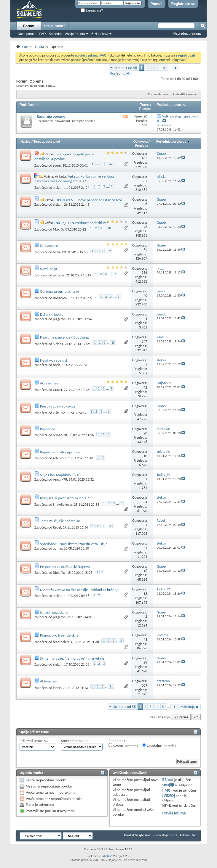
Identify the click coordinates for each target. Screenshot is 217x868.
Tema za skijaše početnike (60, 521)
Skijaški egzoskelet (54, 612)
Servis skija (48, 269)
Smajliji (168, 785)
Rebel (57, 527)
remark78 (60, 435)
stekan (58, 188)
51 (165, 68)
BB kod (168, 780)
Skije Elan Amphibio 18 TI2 (61, 475)
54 (145, 502)
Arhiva (185, 835)
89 (145, 250)
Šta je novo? (55, 26)
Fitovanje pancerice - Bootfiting (64, 337)
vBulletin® (106, 856)
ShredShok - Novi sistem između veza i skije (74, 544)
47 (111, 164)
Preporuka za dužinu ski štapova (65, 567)
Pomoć (157, 4)
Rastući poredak (123, 745)
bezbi (57, 252)
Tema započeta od (47, 141)
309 (144, 685)
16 (145, 571)
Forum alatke (157, 94)
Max (56, 229)
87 (145, 181)
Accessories (49, 383)
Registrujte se (183, 4)
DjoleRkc (59, 573)
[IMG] (167, 790)
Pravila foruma (174, 813)
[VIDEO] (169, 796)
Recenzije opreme (51, 116)
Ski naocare (49, 245)
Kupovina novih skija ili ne (60, 452)
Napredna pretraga (187, 33)
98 (145, 227)
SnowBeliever (63, 504)
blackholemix (63, 642)
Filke (56, 413)
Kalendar (55, 34)
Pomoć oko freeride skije (59, 635)
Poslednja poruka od (173, 141)
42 (145, 387)
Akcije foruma (75, 34)
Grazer (58, 390)
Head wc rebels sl (54, 360)
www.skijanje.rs (165, 835)
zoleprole (60, 458)
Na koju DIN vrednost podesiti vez (82, 223)
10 (109, 228)
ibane (57, 688)
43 (145, 640)
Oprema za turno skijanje (60, 291)
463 (144, 158)
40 (145, 296)
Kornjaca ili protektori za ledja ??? (66, 498)
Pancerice (48, 429)
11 (158, 68)
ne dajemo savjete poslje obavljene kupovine (64, 156)
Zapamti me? (92, 11)
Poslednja (120, 73)
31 (145, 525)
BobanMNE (61, 298)
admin (58, 548)
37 (114, 274)
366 (144, 273)
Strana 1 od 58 (126, 68)
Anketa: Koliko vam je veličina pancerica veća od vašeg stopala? (74, 179)
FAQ (42, 34)
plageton (59, 319)
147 (144, 342)
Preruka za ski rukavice (58, 406)
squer (57, 165)
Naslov (25, 141)
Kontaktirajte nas (137, 835)
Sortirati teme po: (75, 741)
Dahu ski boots (52, 314)
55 (145, 410)
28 (145, 662)
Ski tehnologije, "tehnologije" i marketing (72, 658)
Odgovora (141, 141)
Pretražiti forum (183, 94)
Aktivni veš (48, 681)
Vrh (196, 717)
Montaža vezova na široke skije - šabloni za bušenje (80, 590)
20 (145, 433)
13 (145, 594)
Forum (29, 26)
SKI (42, 47)
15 (113, 343)
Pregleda (142, 146)
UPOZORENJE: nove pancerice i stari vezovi (89, 200)
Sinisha (58, 344)
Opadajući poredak (159, 745)
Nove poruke (27, 34)
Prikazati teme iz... (34, 741)
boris (57, 365)
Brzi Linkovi (100, 34)
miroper (59, 275)
